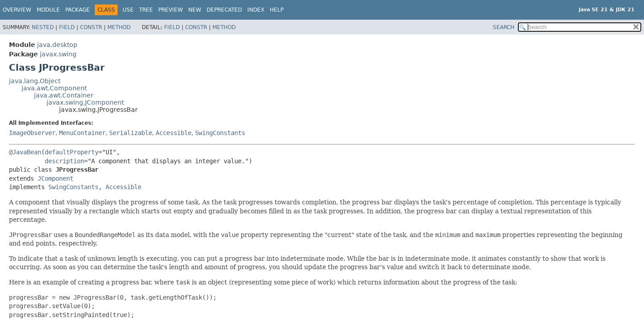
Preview (171, 10)
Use (128, 10)
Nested (43, 27)
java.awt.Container (64, 95)
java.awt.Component (54, 88)
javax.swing (58, 54)
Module (48, 10)
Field (67, 27)
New (195, 10)
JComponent (55, 178)
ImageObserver (32, 133)
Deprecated (224, 10)
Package (78, 10)
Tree (146, 10)
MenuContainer (82, 133)
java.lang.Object (35, 81)
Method (119, 27)
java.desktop (57, 45)
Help (277, 10)
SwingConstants (220, 133)
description (64, 161)
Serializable (131, 133)
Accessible (174, 133)
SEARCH (504, 27)
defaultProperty (72, 152)
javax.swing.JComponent (85, 102)
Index (256, 10)
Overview (17, 10)
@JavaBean (25, 152)
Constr (91, 27)
